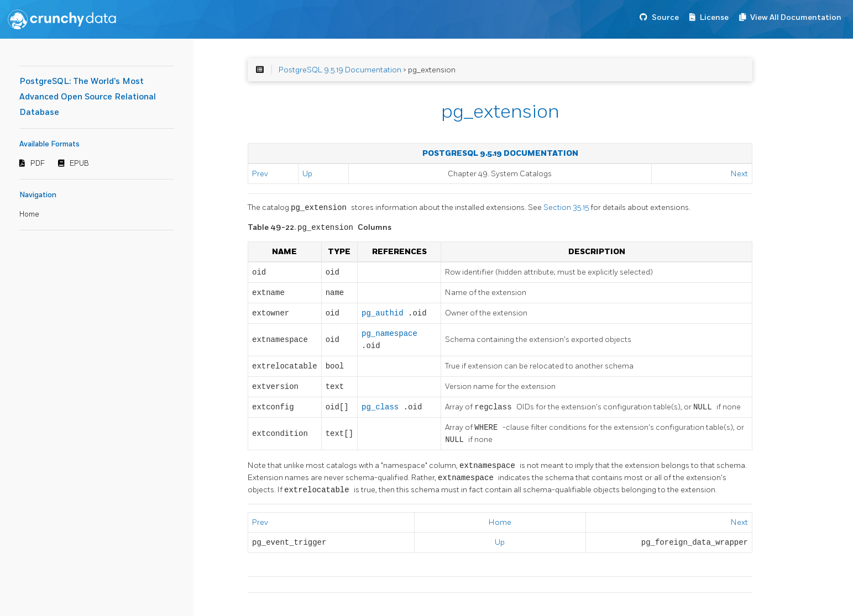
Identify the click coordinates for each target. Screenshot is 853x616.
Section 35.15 (567, 208)
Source (665, 17)
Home (29, 214)
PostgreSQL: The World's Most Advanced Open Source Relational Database (88, 97)
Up (307, 174)
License (714, 17)
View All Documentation (796, 17)
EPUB (79, 164)
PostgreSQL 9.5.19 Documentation (340, 70)
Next (739, 174)
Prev (260, 174)
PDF (38, 164)
